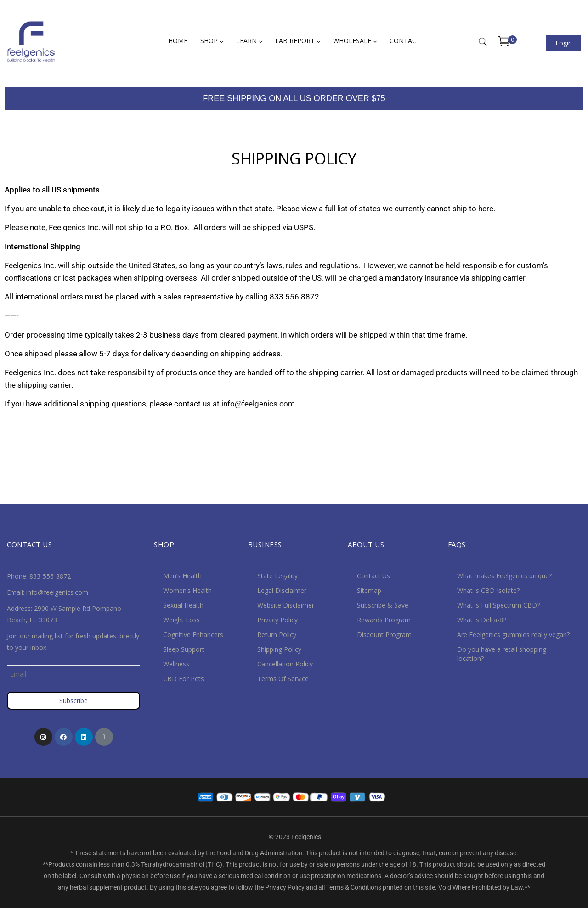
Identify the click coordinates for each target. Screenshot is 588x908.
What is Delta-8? (481, 620)
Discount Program (384, 634)
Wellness (176, 664)
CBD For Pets (184, 679)
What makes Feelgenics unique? (504, 576)
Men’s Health (182, 576)
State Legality (277, 576)
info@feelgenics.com (258, 404)
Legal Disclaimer (282, 590)
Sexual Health (183, 605)
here (486, 209)
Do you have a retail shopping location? (502, 654)
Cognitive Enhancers (193, 634)
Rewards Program (384, 620)
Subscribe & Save (383, 605)
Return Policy (277, 634)
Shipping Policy (279, 649)
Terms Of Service (283, 679)
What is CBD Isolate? (488, 590)
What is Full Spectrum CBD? (498, 605)
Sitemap (369, 590)
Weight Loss (181, 620)
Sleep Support (184, 649)
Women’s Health (187, 590)
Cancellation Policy (285, 664)
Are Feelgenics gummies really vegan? (513, 634)
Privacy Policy (277, 620)
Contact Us (373, 576)
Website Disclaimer (286, 605)
